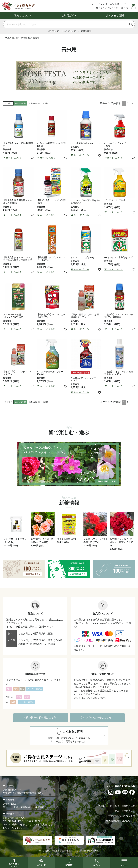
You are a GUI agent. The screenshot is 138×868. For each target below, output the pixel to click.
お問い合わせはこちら (14, 818)
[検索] (131, 24)
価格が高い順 (34, 103)
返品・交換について (125, 811)
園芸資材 (16, 38)
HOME (7, 38)
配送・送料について (125, 806)
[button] (132, 103)
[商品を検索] (65, 24)
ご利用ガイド (69, 15)
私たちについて (23, 15)
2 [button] (128, 104)
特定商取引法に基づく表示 (122, 816)
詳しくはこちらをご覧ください (90, 698)
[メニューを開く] (124, 862)
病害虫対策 (26, 38)
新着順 (45, 103)
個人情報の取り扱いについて (121, 821)
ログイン (125, 8)
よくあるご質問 (115, 15)
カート (134, 8)
